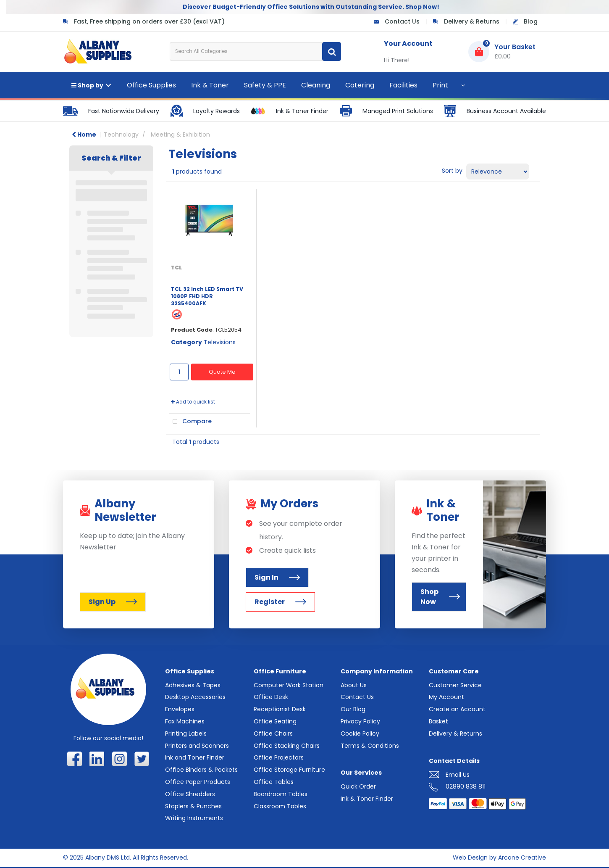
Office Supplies (151, 85)
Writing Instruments (194, 818)
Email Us (458, 775)
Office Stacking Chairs (287, 746)
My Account (446, 697)
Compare (190, 422)
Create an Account (457, 709)
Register (280, 602)
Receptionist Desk (280, 709)
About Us (354, 685)
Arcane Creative (522, 857)
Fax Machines (185, 721)
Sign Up (113, 602)
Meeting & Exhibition (180, 135)
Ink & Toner (210, 85)
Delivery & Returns (472, 21)
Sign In (277, 577)
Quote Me (222, 372)
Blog (531, 21)
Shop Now (440, 597)
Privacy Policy (360, 721)
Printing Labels (186, 733)
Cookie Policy (360, 733)
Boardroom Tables (281, 794)
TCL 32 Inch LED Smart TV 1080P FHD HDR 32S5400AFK (207, 296)
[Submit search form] (332, 51)
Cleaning (316, 85)
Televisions (220, 342)
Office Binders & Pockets (201, 770)
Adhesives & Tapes (193, 685)
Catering (360, 85)
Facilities (403, 85)
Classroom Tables (280, 806)
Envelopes (180, 709)
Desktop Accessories (195, 697)
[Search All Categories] (255, 51)
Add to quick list (193, 402)
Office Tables (274, 782)
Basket (438, 721)
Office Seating (275, 721)
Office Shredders (190, 794)
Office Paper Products (198, 782)
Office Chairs (273, 733)
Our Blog (353, 709)
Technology (121, 135)
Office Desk (271, 697)
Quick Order (358, 786)
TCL (176, 268)
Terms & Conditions (370, 746)
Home (84, 135)
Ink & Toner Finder (367, 799)
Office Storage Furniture (289, 770)
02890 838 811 (466, 786)
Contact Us (402, 21)
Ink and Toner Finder (195, 757)
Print (440, 85)
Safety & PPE (265, 85)
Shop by (87, 85)
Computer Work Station (289, 685)
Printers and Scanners (197, 746)
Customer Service (455, 685)
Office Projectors (279, 757)
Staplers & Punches (193, 806)
